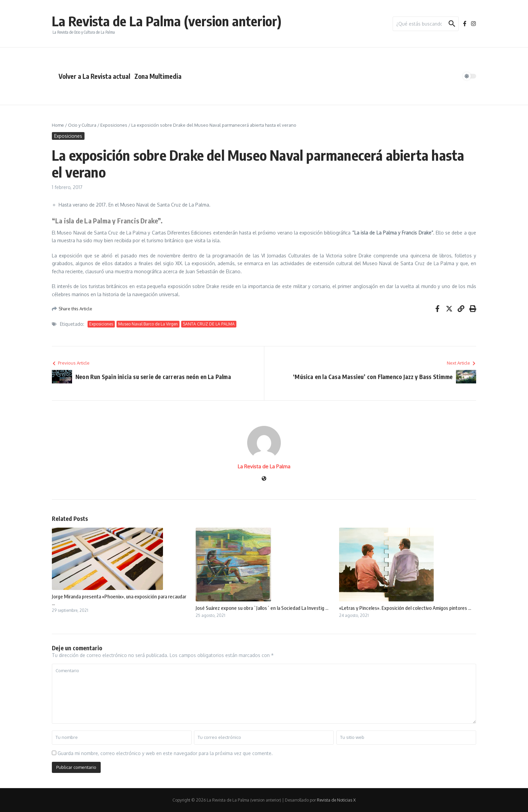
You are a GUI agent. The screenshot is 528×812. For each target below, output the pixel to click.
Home (58, 125)
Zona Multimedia (158, 76)
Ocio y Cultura (82, 125)
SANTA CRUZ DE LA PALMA (209, 324)
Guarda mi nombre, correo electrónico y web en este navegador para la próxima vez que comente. (165, 753)
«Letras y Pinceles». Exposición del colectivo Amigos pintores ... (405, 608)
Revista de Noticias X (336, 800)
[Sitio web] (264, 479)
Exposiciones (114, 125)
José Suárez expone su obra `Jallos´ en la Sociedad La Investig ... (262, 608)
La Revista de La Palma (264, 466)
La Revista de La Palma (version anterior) (167, 21)
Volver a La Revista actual (94, 76)
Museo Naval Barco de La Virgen (148, 324)
